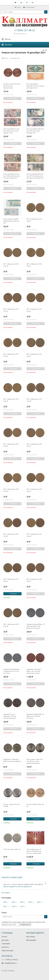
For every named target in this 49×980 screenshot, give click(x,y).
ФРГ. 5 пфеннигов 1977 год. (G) (34, 535)
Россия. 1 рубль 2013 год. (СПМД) (12, 805)
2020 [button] (14, 906)
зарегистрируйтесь (10, 886)
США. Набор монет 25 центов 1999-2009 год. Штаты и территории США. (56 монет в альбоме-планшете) (34, 851)
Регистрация (29, 7)
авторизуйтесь (26, 886)
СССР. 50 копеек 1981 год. (12, 849)
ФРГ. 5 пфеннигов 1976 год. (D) (11, 445)
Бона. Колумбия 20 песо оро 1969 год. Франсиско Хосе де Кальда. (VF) (12, 176)
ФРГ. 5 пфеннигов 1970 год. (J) (34, 265)
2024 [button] (23, 902)
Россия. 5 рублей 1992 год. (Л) (35, 805)
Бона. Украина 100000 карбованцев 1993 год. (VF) (11, 221)
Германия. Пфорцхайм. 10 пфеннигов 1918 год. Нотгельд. (35, 716)
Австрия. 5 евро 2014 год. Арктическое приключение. (12, 86)
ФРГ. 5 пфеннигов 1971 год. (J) (34, 310)
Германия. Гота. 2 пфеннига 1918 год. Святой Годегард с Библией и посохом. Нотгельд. (10, 716)
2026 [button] (6, 902)
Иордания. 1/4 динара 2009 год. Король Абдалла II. (12, 761)
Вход (18, 7)
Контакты (5, 947)
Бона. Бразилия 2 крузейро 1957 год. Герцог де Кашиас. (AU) (35, 86)
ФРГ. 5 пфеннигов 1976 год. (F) (34, 445)
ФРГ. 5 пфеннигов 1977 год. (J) (11, 580)
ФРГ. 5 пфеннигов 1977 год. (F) (11, 535)
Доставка (5, 940)
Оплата (4, 937)
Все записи (6, 893)
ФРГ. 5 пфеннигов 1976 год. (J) (34, 490)
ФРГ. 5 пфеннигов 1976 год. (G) (11, 490)
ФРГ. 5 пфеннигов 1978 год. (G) (11, 625)
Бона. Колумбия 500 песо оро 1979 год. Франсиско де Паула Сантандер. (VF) (35, 176)
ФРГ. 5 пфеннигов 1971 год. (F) (11, 310)
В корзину (12, 594)
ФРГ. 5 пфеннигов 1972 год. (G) (11, 400)
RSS (45, 50)
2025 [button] (14, 902)
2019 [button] (23, 906)
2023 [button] (31, 902)
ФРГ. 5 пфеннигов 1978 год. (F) (34, 580)
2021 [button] (6, 906)
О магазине (6, 944)
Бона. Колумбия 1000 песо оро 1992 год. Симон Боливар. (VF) (35, 131)
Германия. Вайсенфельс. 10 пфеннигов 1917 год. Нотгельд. (12, 671)
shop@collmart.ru (11, 963)
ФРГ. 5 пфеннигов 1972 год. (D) (11, 355)
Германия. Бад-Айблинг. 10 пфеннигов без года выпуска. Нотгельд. (36, 626)
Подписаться (25, 924)
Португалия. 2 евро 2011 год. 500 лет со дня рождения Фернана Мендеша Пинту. (35, 761)
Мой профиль (31, 940)
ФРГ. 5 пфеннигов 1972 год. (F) (34, 355)
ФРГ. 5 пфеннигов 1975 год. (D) (34, 400)
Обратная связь (8, 951)
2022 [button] (39, 902)
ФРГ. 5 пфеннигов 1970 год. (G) (11, 265)
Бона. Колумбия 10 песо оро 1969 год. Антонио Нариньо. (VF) (11, 131)
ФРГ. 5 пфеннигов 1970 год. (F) (34, 220)
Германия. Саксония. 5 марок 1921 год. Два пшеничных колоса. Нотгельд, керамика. (34, 671)
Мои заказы (31, 937)
